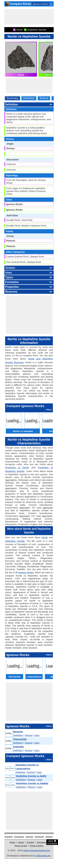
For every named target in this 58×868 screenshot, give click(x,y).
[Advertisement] (29, 17)
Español (9, 837)
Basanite (18, 732)
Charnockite (20, 739)
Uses (37, 735)
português (19, 837)
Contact (30, 842)
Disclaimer (42, 842)
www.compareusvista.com (37, 850)
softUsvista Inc (43, 856)
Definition (29, 98)
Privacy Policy (37, 846)
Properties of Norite (17, 467)
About (21, 842)
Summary (12, 98)
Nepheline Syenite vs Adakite (32, 783)
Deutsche (40, 837)
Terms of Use (21, 846)
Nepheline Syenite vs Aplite (31, 776)
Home (12, 842)
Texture (44, 98)
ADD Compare (52, 842)
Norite (21, 75)
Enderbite (18, 747)
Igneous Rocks (40, 4)
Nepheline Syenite (15, 541)
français (29, 837)
